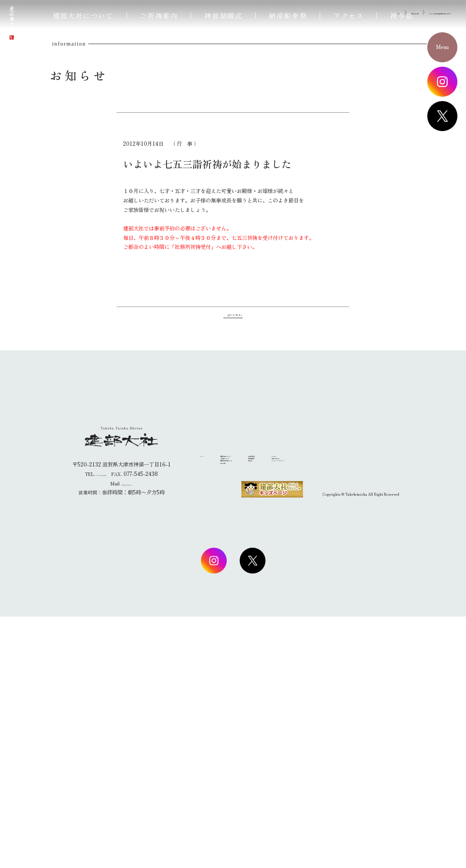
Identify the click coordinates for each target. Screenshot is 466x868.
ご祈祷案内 (159, 15)
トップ (314, 232)
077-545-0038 (102, 725)
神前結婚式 (223, 15)
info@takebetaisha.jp (127, 735)
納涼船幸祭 (288, 15)
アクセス (349, 15)
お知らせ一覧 (346, 232)
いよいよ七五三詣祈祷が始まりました (411, 232)
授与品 (402, 15)
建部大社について (83, 15)
